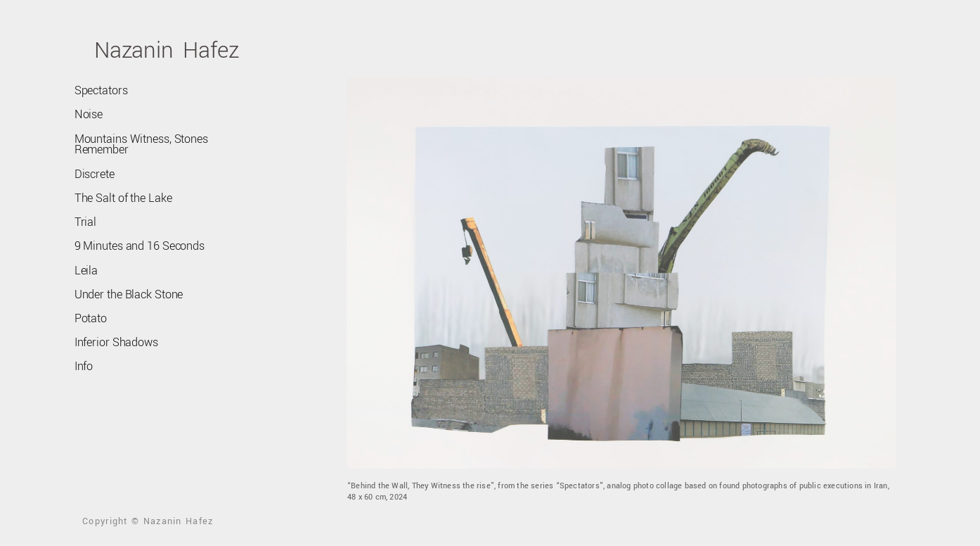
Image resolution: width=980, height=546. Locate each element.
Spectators (101, 90)
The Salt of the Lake (122, 197)
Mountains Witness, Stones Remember (141, 144)
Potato (90, 317)
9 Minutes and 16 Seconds (139, 245)
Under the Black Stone (128, 293)
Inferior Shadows (115, 341)
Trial (85, 221)
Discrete (94, 173)
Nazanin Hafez (166, 50)
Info (84, 364)
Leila (86, 269)
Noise (89, 114)
